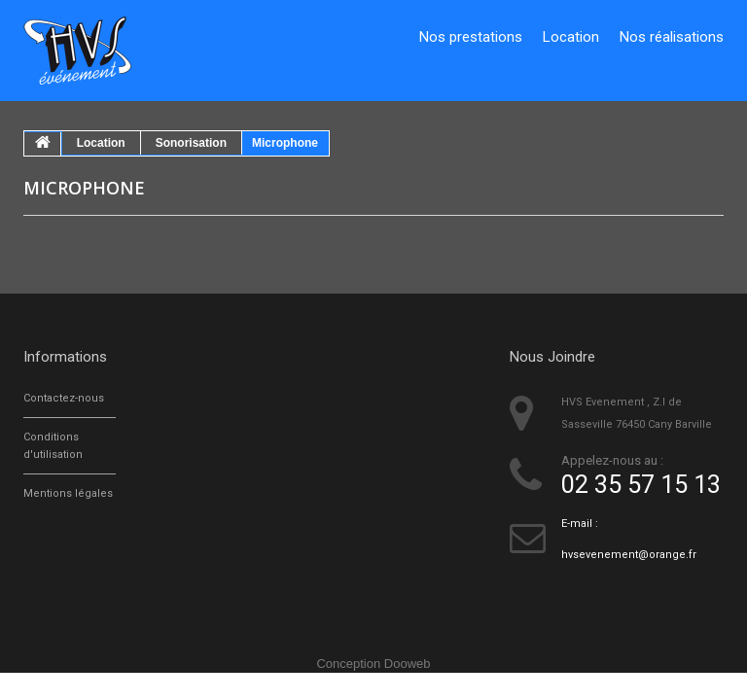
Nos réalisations (672, 37)
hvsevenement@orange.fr (629, 555)
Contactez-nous (64, 398)
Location (571, 37)
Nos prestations (471, 37)
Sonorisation (191, 143)
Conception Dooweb (373, 664)
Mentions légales (68, 493)
